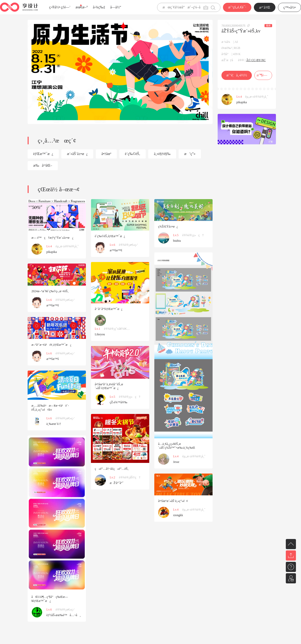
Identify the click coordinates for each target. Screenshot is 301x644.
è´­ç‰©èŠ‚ (133, 154)
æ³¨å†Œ (265, 7)
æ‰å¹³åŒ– (43, 166)
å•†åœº (106, 154)
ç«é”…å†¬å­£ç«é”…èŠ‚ (112, 469)
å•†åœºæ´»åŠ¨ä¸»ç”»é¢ (173, 501)
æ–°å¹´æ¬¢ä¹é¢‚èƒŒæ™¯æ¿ (51, 345)
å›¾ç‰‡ (99, 7)
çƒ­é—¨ (66, 7)
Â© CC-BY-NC (256, 60)
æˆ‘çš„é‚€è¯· (237, 7)
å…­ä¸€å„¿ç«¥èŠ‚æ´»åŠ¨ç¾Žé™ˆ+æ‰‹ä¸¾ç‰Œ (177, 446)
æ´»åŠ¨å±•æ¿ (77, 154)
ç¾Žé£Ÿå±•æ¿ (168, 227)
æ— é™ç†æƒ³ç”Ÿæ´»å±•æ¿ (52, 238)
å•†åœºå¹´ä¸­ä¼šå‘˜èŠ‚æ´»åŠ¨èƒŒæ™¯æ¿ (109, 386)
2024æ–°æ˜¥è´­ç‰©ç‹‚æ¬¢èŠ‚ (50, 291)
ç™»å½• (289, 7)
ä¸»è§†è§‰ (162, 154)
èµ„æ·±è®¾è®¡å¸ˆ (257, 97)
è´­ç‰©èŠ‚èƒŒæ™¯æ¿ (110, 236)
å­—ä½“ (116, 7)
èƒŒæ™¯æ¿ (43, 154)
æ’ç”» (190, 154)
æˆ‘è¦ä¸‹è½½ (237, 75)
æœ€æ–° (82, 7)
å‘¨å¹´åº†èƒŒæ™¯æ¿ (109, 309)
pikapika (242, 102)
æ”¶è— (263, 75)
